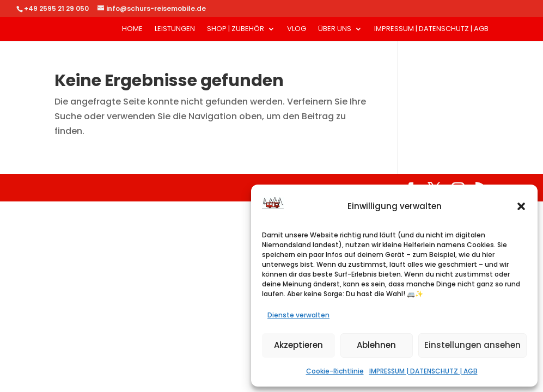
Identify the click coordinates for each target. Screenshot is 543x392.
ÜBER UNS (335, 29)
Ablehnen (376, 345)
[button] (521, 206)
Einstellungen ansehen (472, 345)
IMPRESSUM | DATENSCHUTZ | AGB (423, 371)
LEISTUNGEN (175, 29)
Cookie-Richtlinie (335, 371)
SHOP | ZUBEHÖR (236, 29)
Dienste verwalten (298, 315)
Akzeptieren (298, 345)
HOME (132, 29)
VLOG (297, 29)
